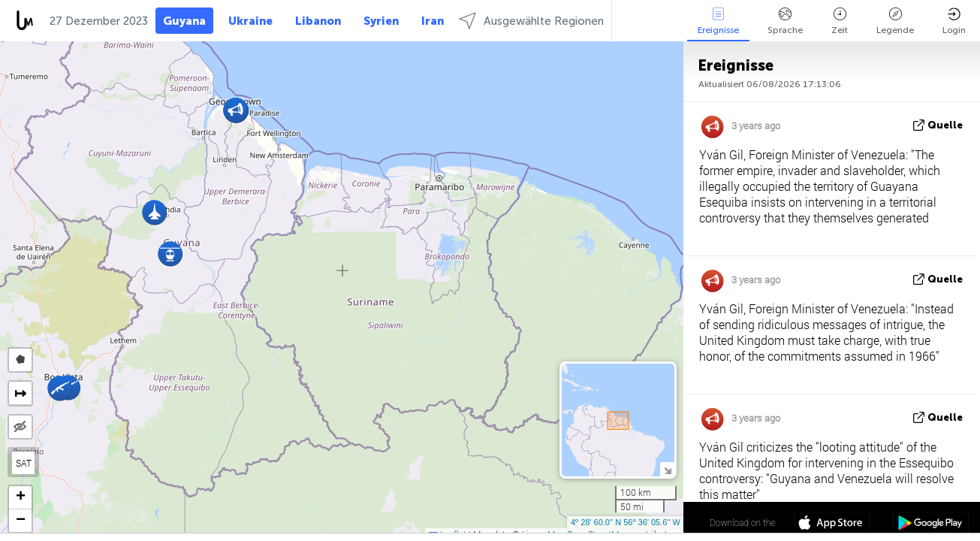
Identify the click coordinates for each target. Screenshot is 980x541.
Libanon (318, 21)
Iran (433, 21)
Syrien (381, 21)
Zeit (840, 21)
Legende (895, 21)
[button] (60, 388)
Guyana (184, 21)
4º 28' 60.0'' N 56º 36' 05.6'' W (626, 522)
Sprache (785, 21)
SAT (24, 463)
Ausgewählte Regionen (531, 21)
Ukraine (250, 21)
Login (954, 21)
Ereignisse (718, 21)
